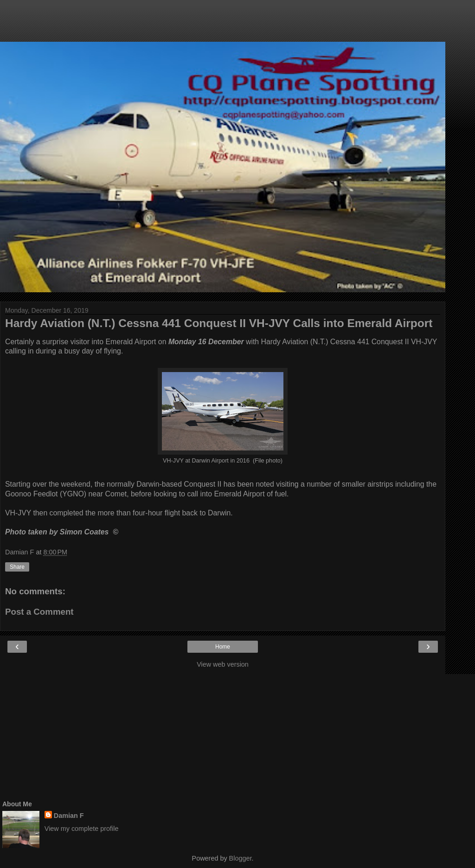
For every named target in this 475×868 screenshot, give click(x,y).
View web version (223, 664)
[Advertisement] (223, 26)
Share (17, 567)
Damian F (69, 816)
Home (223, 647)
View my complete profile (82, 829)
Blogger (241, 858)
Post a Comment (39, 612)
